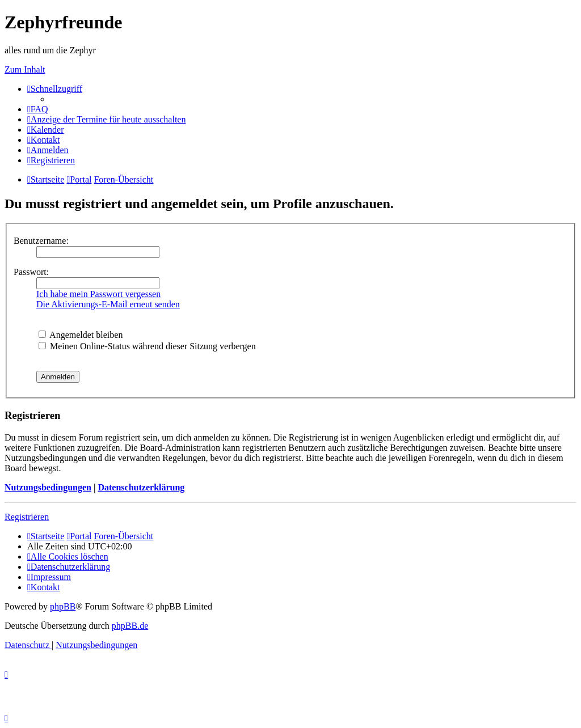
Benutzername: (41, 241)
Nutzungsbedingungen (48, 487)
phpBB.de (130, 626)
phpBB (63, 606)
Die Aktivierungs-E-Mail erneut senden (108, 304)
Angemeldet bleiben (81, 335)
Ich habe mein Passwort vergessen (98, 294)
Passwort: (31, 272)
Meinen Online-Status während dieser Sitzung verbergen (147, 346)
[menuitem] (38, 109)
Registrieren (27, 517)
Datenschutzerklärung (141, 487)
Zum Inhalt (25, 69)
